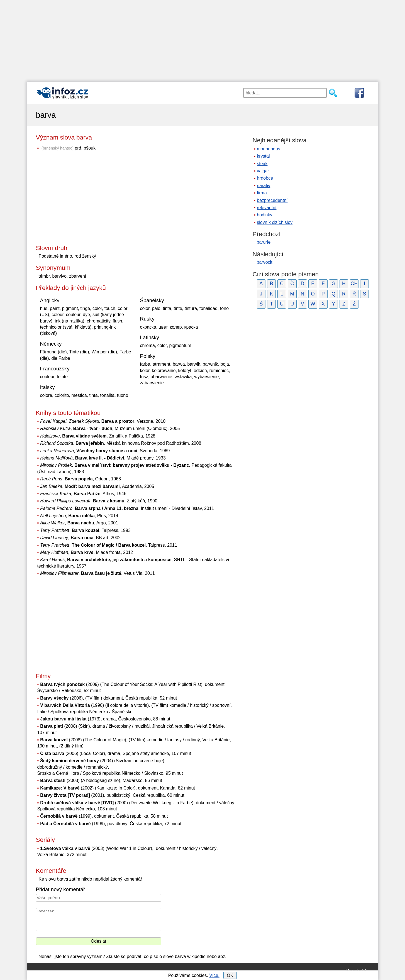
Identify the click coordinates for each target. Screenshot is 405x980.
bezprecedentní (272, 200)
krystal (263, 156)
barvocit (265, 262)
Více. (214, 975)
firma (262, 193)
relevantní (267, 208)
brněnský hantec (57, 148)
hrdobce (265, 178)
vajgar (263, 171)
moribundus (269, 149)
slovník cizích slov (275, 222)
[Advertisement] (202, 39)
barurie (264, 242)
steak (262, 164)
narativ (264, 186)
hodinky (264, 215)
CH (354, 284)
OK (230, 975)
